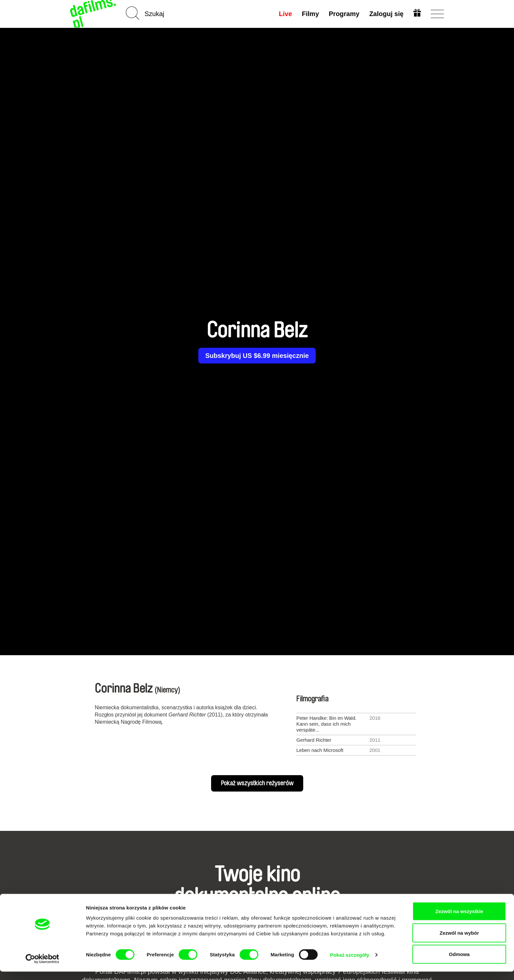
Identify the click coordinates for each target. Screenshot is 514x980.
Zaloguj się (386, 14)
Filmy (310, 14)
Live (285, 14)
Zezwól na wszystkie (459, 920)
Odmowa (459, 962)
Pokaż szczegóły (350, 963)
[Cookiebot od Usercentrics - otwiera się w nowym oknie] (42, 967)
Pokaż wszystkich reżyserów (257, 783)
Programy (343, 14)
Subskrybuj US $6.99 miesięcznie (257, 356)
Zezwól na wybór (459, 941)
